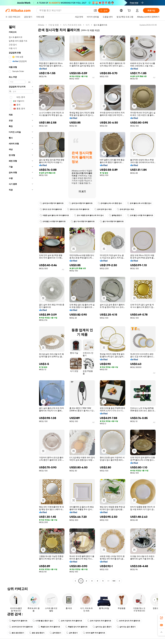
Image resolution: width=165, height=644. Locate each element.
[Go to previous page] (75, 581)
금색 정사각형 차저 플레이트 (52, 203)
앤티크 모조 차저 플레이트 (51, 209)
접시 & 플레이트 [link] (100, 25)
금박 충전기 (55, 633)
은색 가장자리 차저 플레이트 (70, 621)
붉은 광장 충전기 (16, 633)
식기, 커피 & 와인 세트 (72, 25)
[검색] (104, 10)
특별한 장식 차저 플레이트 (49, 627)
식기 (88, 25)
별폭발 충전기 (115, 215)
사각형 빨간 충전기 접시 (43, 621)
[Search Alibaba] (65, 10)
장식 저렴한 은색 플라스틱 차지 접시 (89, 215)
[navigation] (21, 303)
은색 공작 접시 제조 (103, 209)
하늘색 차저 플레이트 (18, 621)
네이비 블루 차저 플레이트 (94, 633)
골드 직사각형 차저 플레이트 (83, 221)
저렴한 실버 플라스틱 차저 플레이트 (54, 215)
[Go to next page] (119, 581)
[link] (161, 618)
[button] (95, 10)
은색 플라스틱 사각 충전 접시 (110, 203)
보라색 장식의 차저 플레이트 (128, 621)
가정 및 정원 (53, 25)
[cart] (130, 11)
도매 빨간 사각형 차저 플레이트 (140, 215)
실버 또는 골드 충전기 (102, 627)
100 (114, 581)
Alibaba (41, 25)
